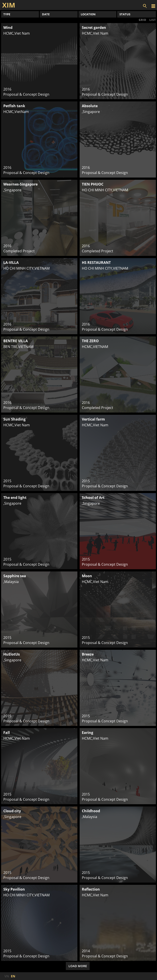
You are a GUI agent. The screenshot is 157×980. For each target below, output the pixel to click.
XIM (9, 5)
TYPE (7, 14)
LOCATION (88, 14)
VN (7, 976)
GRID (143, 20)
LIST (153, 20)
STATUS (125, 14)
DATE (46, 14)
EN (13, 976)
